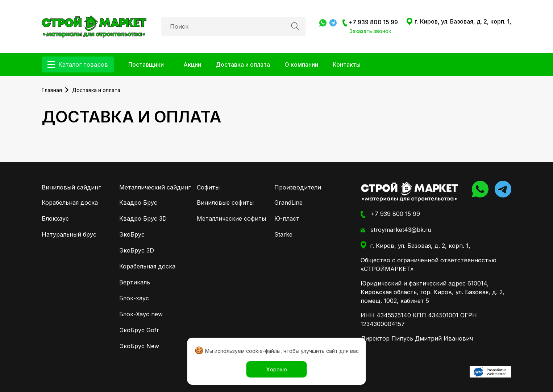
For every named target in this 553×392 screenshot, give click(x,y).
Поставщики (146, 64)
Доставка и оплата (243, 64)
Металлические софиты (231, 218)
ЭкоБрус (132, 234)
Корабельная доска (70, 203)
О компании (301, 64)
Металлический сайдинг (155, 187)
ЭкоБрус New (139, 346)
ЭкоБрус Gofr (139, 330)
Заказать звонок (370, 31)
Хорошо (277, 369)
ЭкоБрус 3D (137, 250)
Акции (192, 64)
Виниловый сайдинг (71, 187)
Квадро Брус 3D (143, 218)
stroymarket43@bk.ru (396, 230)
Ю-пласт (287, 218)
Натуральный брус (69, 234)
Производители (298, 187)
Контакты (347, 64)
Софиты (208, 187)
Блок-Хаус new (141, 314)
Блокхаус (55, 218)
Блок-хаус (134, 298)
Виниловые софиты (225, 203)
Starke (283, 234)
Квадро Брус (138, 203)
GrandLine (288, 203)
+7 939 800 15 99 (370, 22)
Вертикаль (135, 282)
